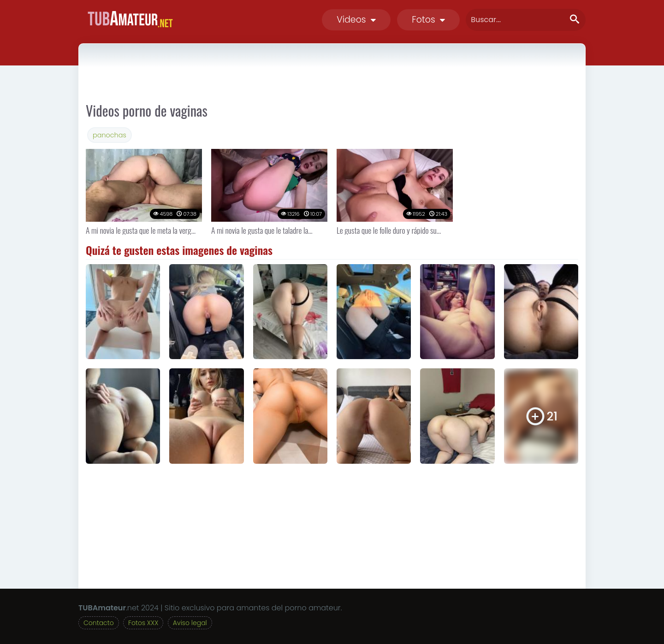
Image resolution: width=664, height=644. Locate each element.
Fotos (428, 20)
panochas (110, 135)
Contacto (99, 623)
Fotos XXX (143, 623)
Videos (356, 20)
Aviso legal (190, 623)
